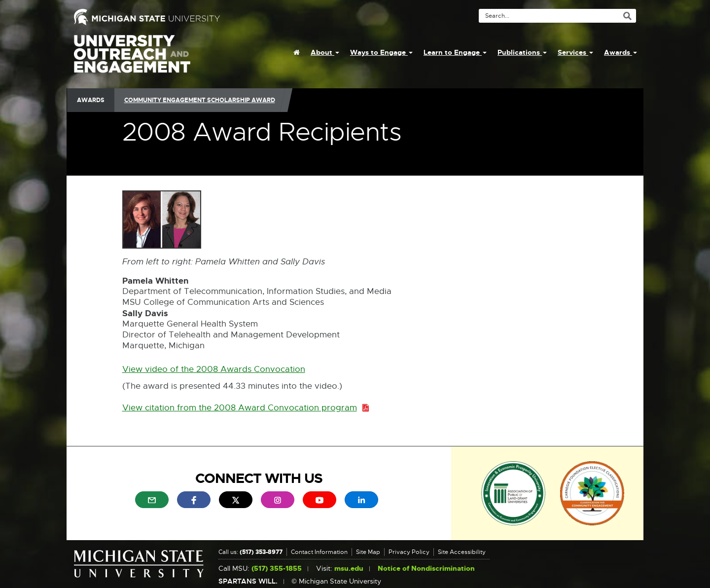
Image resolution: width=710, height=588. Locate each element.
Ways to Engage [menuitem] (381, 52)
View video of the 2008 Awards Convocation (214, 370)
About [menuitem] (325, 52)
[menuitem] (297, 52)
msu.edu (349, 569)
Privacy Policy (409, 552)
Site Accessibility (462, 552)
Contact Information (319, 552)
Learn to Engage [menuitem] (455, 52)
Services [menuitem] (575, 52)
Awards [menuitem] (621, 52)
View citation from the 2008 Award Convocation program (246, 408)
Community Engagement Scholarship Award (200, 100)
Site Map (368, 552)
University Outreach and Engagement (132, 59)
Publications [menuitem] (522, 52)
